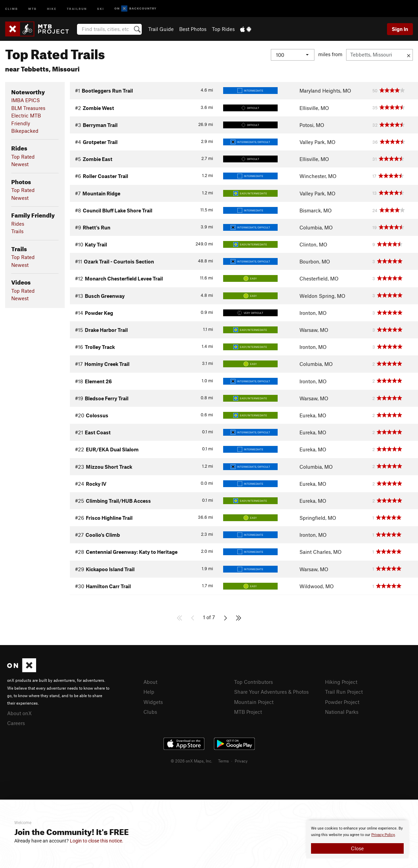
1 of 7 (209, 617)
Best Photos (193, 29)
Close (357, 848)
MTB (33, 8)
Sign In (400, 29)
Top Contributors (253, 682)
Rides (18, 224)
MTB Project (248, 712)
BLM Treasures (28, 108)
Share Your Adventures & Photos (271, 692)
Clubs (150, 712)
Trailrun (77, 8)
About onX (19, 713)
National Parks (342, 712)
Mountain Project (254, 702)
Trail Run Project (344, 692)
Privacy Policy (383, 835)
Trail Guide (161, 29)
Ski (101, 8)
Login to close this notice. (97, 841)
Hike (52, 8)
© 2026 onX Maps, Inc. (191, 761)
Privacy (241, 761)
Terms (223, 761)
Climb (12, 8)
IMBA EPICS (26, 100)
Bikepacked (25, 131)
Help (149, 692)
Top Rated (23, 157)
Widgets (153, 702)
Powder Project (342, 702)
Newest (20, 164)
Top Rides (223, 29)
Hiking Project (341, 682)
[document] (357, 839)
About (150, 682)
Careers (16, 723)
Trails (17, 231)
